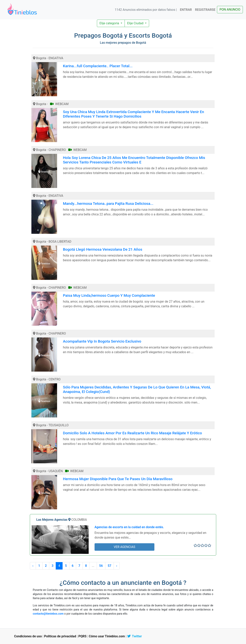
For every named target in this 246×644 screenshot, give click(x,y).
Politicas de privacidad (60, 636)
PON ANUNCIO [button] (230, 10)
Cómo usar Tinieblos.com (107, 636)
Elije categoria (110, 23)
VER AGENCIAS (125, 547)
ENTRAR (186, 10)
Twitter (135, 636)
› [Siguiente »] (117, 566)
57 (109, 566)
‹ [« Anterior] (33, 566)
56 (101, 566)
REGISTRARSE (205, 10)
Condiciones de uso (28, 636)
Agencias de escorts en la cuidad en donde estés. (129, 527)
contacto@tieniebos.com (48, 614)
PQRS (82, 636)
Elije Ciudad (136, 23)
